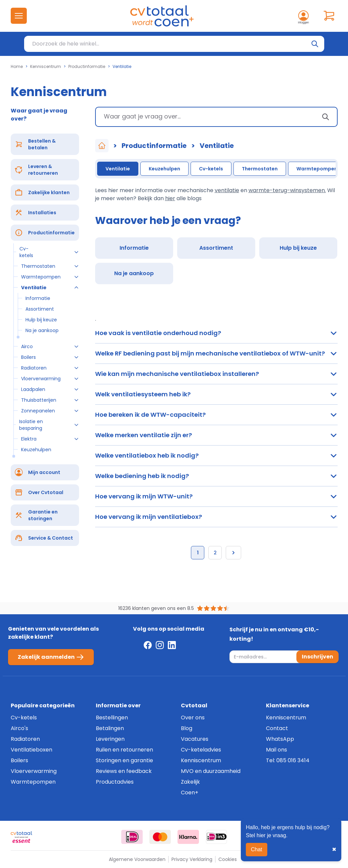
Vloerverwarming (34, 771)
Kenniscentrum (46, 67)
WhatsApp (280, 739)
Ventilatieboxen (31, 750)
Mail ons (276, 750)
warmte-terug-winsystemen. (287, 190)
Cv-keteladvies (201, 750)
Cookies (228, 859)
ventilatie (227, 190)
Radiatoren (25, 739)
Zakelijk (190, 782)
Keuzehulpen (164, 169)
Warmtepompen (317, 169)
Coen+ (190, 793)
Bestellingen (112, 718)
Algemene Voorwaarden (137, 859)
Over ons (193, 718)
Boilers (19, 760)
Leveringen (110, 739)
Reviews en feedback (124, 771)
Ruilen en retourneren (124, 750)
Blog (187, 728)
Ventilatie (118, 169)
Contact (277, 728)
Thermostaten (260, 169)
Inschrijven (318, 657)
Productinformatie (87, 67)
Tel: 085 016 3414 (288, 760)
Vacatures (195, 739)
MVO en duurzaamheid (211, 771)
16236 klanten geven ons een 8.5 (156, 608)
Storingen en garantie (124, 760)
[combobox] (216, 117)
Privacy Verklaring (192, 859)
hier (170, 198)
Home (17, 67)
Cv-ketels (211, 169)
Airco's (19, 728)
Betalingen (110, 728)
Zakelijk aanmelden (51, 657)
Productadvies (115, 782)
